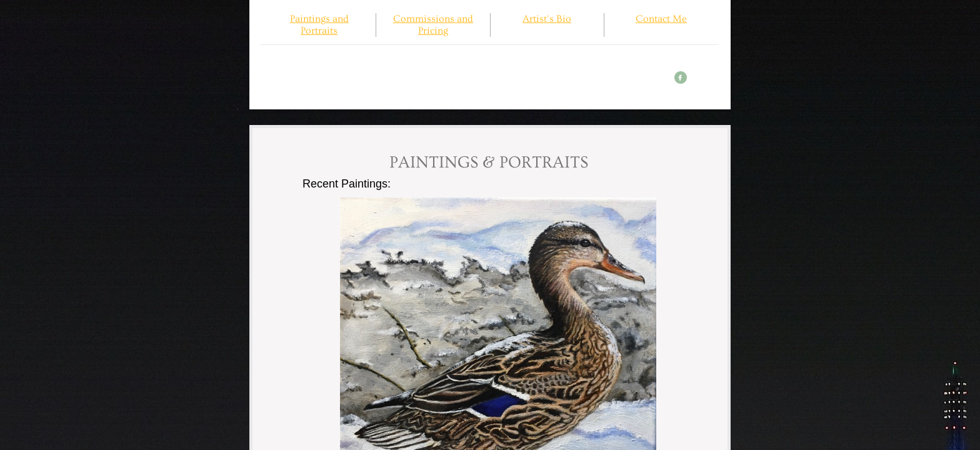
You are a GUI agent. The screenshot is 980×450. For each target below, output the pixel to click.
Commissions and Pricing (433, 25)
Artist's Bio (547, 19)
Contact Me (661, 19)
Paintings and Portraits (319, 25)
